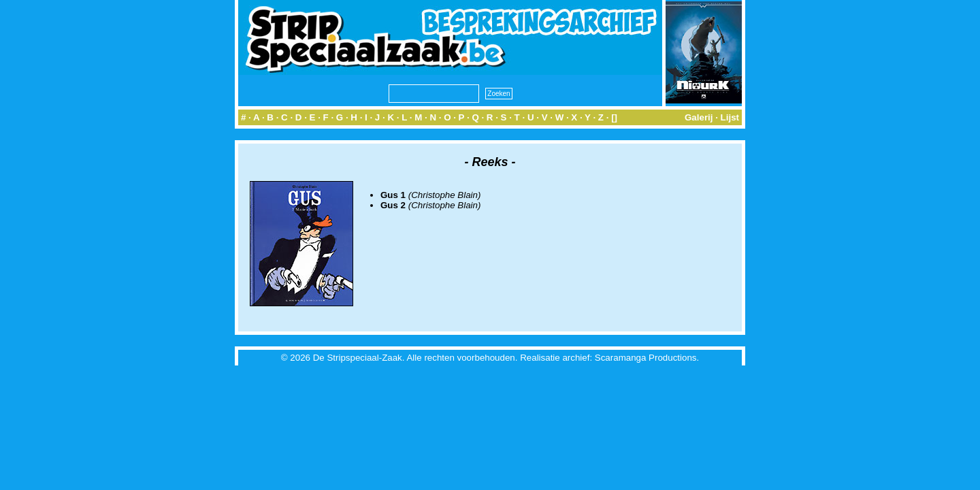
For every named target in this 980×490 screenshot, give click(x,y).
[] (614, 117)
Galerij (699, 117)
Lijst (730, 117)
